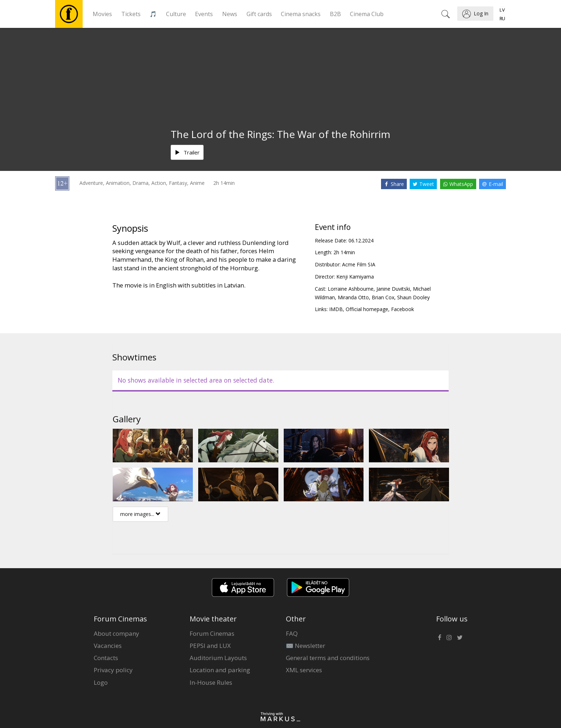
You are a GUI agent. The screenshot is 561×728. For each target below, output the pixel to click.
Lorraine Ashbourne (351, 289)
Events (204, 14)
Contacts (106, 658)
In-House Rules (211, 682)
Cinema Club (367, 14)
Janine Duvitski (393, 289)
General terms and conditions (328, 658)
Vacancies (108, 646)
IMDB (336, 309)
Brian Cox (383, 297)
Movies (102, 14)
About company (116, 633)
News (230, 14)
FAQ (292, 633)
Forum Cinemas (212, 633)
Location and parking (220, 670)
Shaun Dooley (413, 297)
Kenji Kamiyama (355, 277)
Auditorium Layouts (218, 658)
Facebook (403, 309)
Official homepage (367, 309)
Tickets (131, 14)
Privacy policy (113, 670)
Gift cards (259, 14)
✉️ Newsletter (306, 646)
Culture (176, 14)
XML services (304, 670)
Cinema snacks (301, 14)
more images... (140, 514)
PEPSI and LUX (210, 646)
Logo (101, 682)
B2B (335, 14)
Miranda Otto (353, 297)
